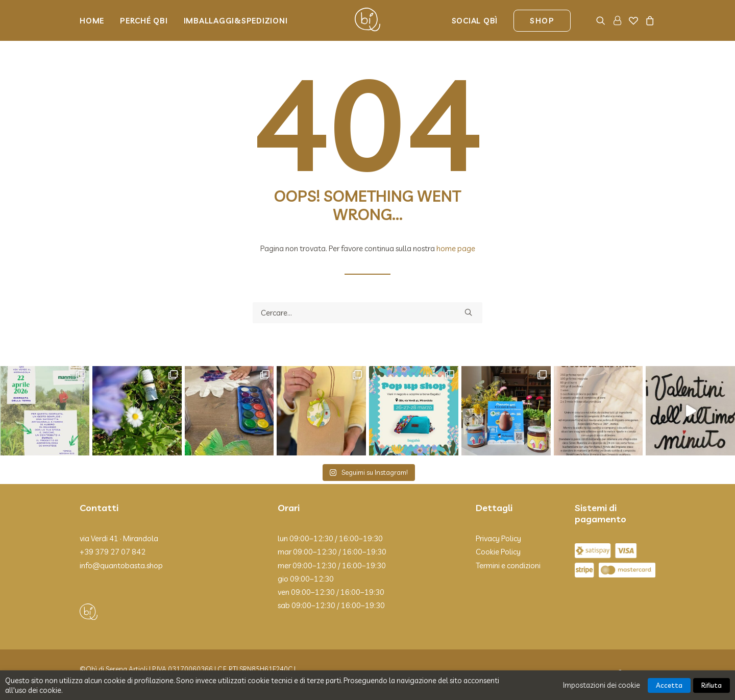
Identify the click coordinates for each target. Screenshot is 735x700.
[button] (603, 20)
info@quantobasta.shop (121, 565)
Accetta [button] (669, 685)
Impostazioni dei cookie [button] (602, 685)
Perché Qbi (144, 21)
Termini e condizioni (508, 565)
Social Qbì (475, 21)
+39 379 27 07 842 (113, 552)
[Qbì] (367, 20)
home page (456, 248)
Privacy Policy (498, 538)
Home (92, 21)
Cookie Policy (498, 552)
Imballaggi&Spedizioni (236, 21)
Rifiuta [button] (712, 685)
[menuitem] (95, 20)
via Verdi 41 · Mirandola (119, 538)
